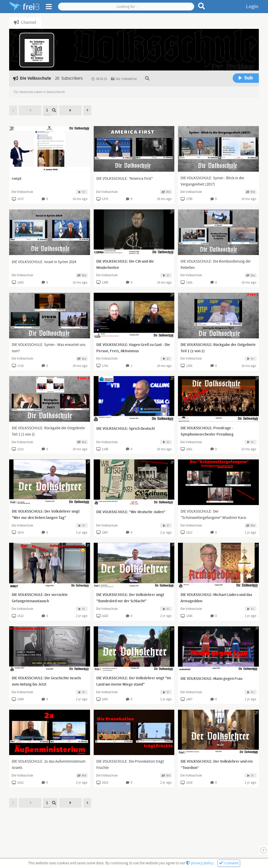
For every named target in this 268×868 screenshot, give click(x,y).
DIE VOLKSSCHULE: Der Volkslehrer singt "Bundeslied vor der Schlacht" (130, 598)
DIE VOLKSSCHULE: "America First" (125, 179)
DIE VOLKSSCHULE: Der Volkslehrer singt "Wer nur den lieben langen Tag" (46, 515)
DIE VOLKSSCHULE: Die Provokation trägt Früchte (130, 765)
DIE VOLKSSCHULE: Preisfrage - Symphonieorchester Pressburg (207, 431)
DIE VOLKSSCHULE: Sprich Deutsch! (126, 429)
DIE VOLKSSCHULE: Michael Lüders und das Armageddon (216, 598)
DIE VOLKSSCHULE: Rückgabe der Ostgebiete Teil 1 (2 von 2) (218, 348)
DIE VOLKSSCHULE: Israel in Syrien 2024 (44, 262)
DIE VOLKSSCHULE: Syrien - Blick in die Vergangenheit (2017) (212, 181)
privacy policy (200, 863)
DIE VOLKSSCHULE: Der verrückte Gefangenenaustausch (40, 598)
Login (252, 7)
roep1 (17, 179)
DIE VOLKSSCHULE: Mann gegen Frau (211, 679)
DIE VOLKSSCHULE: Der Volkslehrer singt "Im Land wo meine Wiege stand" (134, 681)
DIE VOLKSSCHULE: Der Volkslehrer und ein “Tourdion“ (217, 765)
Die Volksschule (22, 192)
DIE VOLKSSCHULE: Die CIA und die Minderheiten (125, 265)
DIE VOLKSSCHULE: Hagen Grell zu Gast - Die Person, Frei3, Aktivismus (133, 348)
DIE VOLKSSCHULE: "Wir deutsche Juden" (131, 512)
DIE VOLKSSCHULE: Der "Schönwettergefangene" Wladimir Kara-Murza (214, 518)
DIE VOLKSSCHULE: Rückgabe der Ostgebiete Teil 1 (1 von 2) (48, 431)
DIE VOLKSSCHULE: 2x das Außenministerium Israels (49, 765)
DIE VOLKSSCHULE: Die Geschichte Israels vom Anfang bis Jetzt (46, 681)
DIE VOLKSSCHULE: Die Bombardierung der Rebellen (216, 265)
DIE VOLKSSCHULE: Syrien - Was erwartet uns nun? (49, 348)
